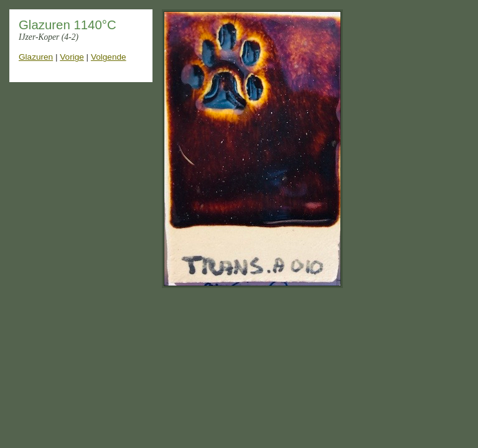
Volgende (109, 57)
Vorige (72, 57)
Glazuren (36, 57)
